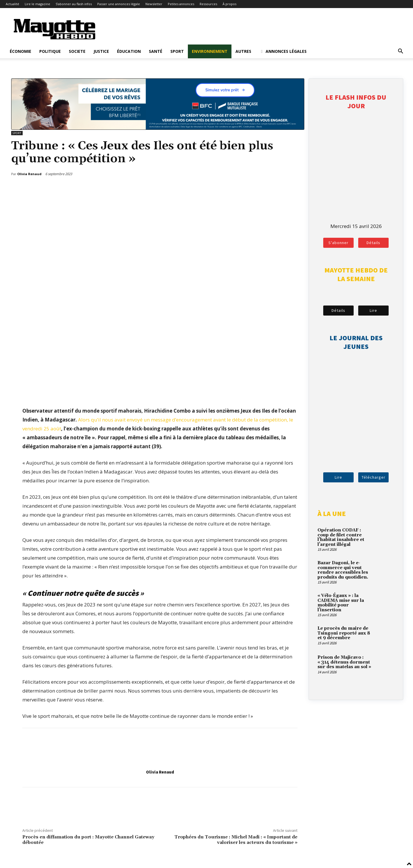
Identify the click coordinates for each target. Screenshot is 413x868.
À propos (229, 4)
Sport (177, 51)
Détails (373, 243)
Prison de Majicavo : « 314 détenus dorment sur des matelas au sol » (344, 662)
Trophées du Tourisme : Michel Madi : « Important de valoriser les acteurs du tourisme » (236, 840)
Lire (373, 310)
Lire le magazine (37, 4)
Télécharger (374, 477)
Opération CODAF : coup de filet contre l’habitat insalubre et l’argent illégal (341, 537)
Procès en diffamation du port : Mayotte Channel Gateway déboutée (88, 840)
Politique (50, 51)
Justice (101, 51)
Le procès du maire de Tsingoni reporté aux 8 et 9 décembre (344, 633)
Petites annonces (181, 4)
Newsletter (154, 4)
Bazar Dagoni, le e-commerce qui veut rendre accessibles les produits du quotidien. (343, 570)
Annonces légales (283, 51)
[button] (400, 52)
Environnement (210, 51)
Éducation (129, 51)
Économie (21, 51)
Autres (243, 51)
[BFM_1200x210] (158, 128)
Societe (77, 51)
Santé (156, 51)
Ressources (208, 4)
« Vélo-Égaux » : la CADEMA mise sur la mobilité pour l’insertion (341, 603)
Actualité (12, 4)
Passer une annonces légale (119, 4)
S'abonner (338, 243)
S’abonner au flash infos (74, 4)
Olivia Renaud (160, 772)
